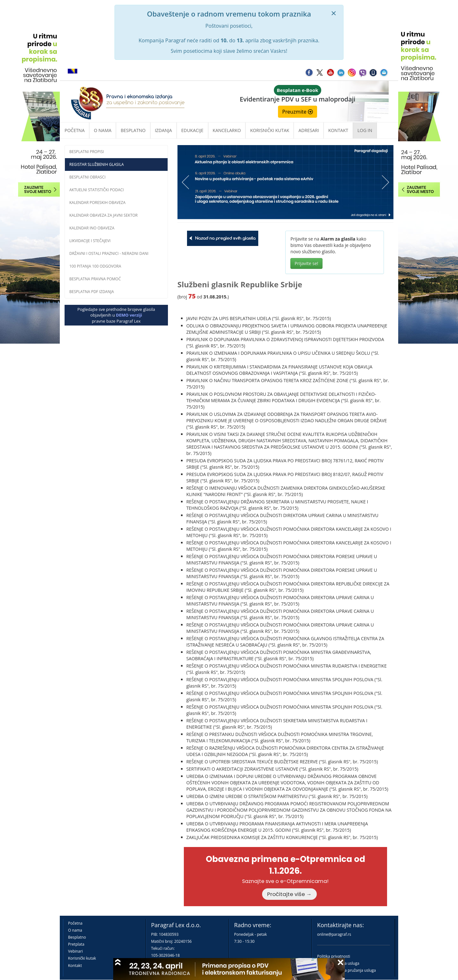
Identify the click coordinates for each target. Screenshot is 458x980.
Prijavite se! (306, 263)
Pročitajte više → (289, 894)
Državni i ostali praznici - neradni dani (109, 253)
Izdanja (163, 130)
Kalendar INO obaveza (92, 228)
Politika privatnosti (334, 956)
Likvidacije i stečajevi (90, 241)
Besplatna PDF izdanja (92, 292)
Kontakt (75, 966)
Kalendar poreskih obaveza (97, 203)
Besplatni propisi (87, 152)
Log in (365, 130)
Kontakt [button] (338, 130)
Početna (75, 130)
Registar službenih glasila (97, 164)
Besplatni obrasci (87, 177)
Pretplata (76, 944)
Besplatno (133, 130)
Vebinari (75, 951)
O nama (103, 130)
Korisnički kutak (82, 958)
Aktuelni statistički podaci (97, 190)
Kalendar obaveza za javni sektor (104, 215)
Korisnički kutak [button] (270, 130)
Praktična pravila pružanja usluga (347, 970)
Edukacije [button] (192, 130)
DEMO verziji (129, 315)
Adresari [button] (309, 130)
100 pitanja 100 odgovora (95, 266)
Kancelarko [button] (227, 130)
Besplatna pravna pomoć (95, 279)
